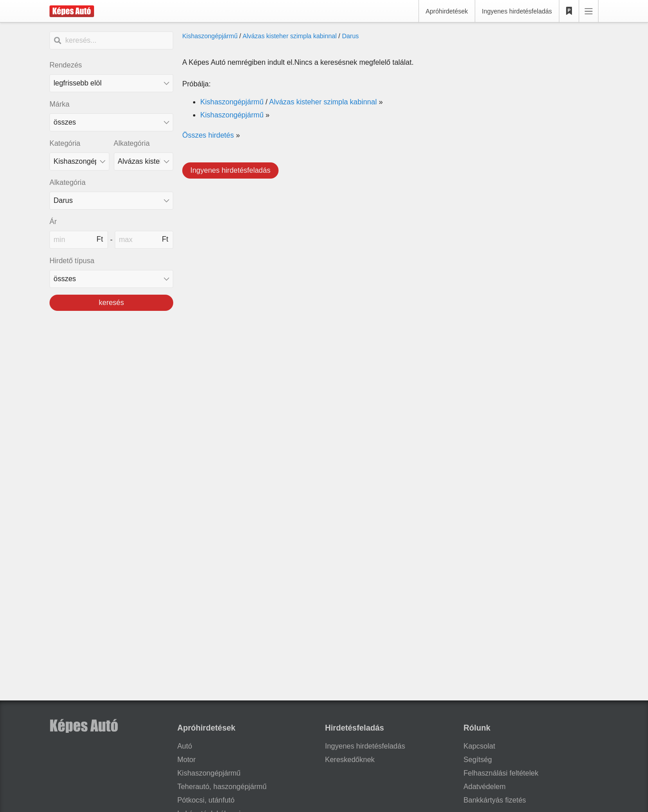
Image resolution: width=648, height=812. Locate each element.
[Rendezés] (111, 83)
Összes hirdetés (208, 135)
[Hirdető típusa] (111, 279)
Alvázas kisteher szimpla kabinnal (290, 36)
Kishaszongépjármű (210, 36)
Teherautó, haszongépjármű (222, 787)
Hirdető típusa (72, 261)
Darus (350, 36)
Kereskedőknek (350, 760)
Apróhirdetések (447, 11)
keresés (111, 303)
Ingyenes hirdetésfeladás (517, 11)
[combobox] (111, 122)
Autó (185, 746)
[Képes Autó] (72, 11)
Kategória (65, 143)
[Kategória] (79, 162)
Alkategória (132, 143)
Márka (59, 104)
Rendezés (66, 65)
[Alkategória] (144, 162)
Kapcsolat (479, 746)
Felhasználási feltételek (501, 773)
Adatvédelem (484, 787)
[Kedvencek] (569, 11)
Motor (187, 760)
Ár (53, 222)
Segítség (478, 760)
